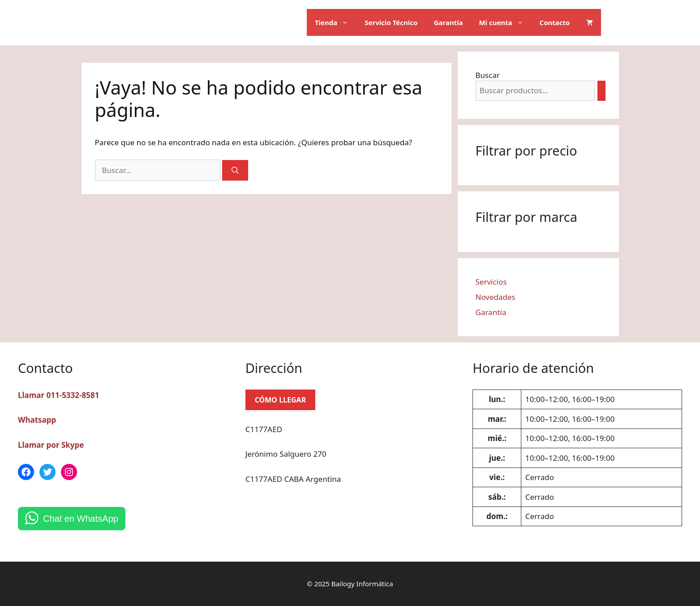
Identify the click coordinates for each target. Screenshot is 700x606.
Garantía (448, 22)
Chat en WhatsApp (81, 519)
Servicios (491, 282)
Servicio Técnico (391, 22)
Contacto (555, 22)
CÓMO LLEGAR (281, 400)
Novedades (496, 297)
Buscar (488, 75)
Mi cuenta (505, 22)
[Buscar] (235, 170)
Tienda (336, 22)
